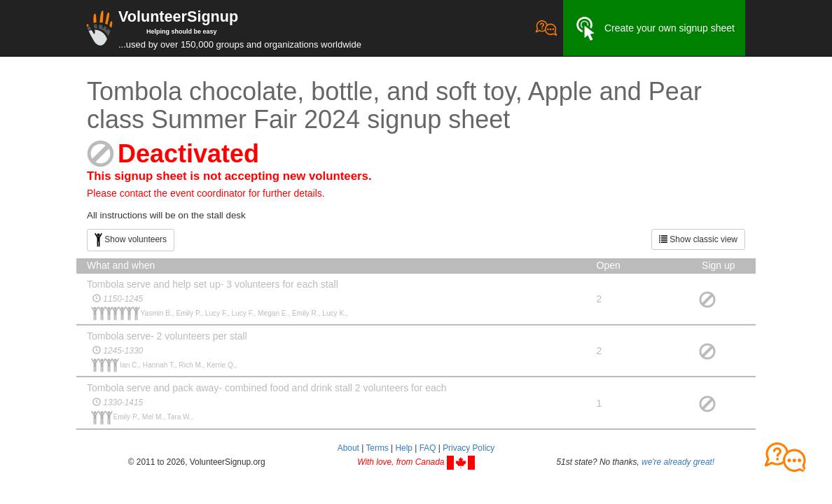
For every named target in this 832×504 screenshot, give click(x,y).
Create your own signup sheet (654, 29)
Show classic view (698, 239)
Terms (377, 448)
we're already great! (678, 462)
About (348, 448)
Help (403, 448)
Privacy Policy (469, 448)
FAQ (428, 448)
